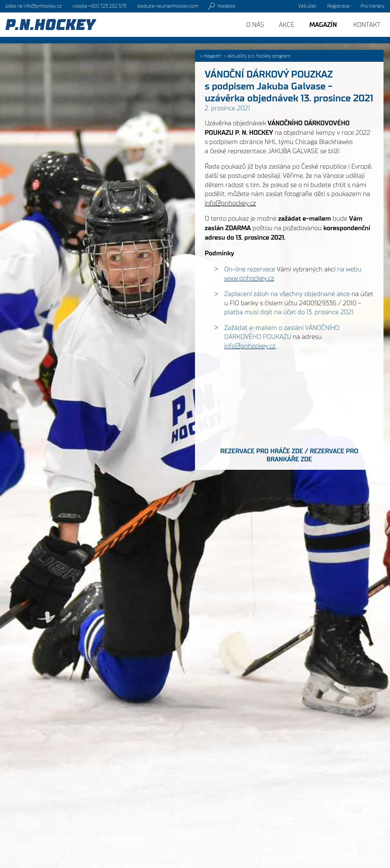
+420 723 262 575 (99, 6)
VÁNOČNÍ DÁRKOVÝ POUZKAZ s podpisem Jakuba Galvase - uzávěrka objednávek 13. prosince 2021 (289, 86)
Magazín (212, 56)
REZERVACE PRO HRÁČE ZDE (262, 451)
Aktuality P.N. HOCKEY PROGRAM (259, 56)
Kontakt (367, 25)
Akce (287, 25)
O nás (255, 25)
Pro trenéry (373, 6)
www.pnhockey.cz (249, 278)
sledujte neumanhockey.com (168, 6)
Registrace (338, 6)
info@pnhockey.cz (230, 203)
